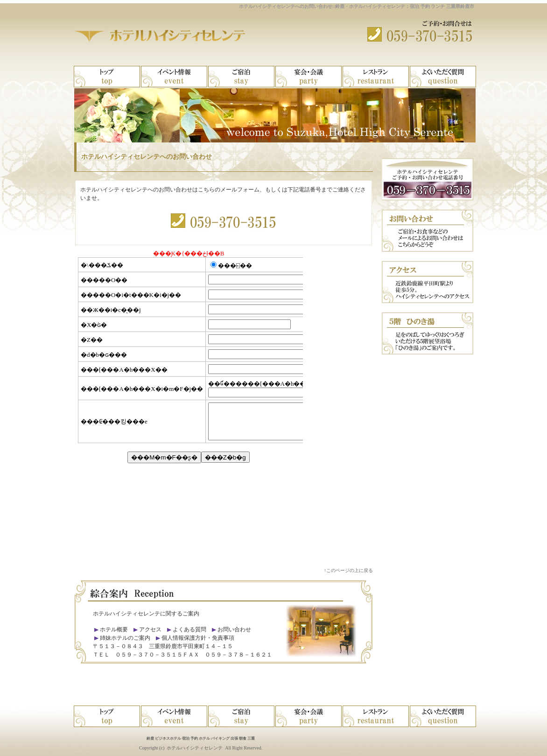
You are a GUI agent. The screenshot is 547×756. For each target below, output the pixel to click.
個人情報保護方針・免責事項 (198, 638)
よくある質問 (189, 629)
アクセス (150, 629)
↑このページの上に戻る (348, 570)
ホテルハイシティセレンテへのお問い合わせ (147, 157)
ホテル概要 (114, 629)
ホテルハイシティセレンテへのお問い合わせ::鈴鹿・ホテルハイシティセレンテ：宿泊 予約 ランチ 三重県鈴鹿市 (357, 6)
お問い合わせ (234, 629)
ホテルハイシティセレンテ (195, 748)
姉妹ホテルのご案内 (124, 638)
